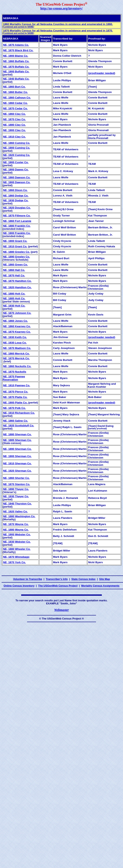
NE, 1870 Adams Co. (16, 45)
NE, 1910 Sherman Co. (17, 463)
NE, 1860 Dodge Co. (16, 196)
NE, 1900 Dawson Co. (17, 182)
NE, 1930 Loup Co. (15, 343)
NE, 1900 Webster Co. (17, 534)
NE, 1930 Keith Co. (15, 337)
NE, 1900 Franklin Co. (17, 233)
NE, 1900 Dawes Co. (16, 170)
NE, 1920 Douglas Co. (17, 208)
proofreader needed (102, 73)
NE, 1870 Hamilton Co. (17, 281)
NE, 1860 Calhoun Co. (17, 98)
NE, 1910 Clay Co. (14, 137)
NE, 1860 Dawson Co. (17, 177)
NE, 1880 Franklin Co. (17, 226)
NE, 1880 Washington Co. (19, 516)
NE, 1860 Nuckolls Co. (17, 366)
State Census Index (83, 579)
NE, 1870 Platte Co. (15, 397)
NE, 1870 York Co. (14, 562)
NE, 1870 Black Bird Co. (18, 50)
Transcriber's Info (57, 579)
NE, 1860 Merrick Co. (16, 354)
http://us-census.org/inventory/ (61, 8)
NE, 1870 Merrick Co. (16, 358)
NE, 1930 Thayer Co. (16, 496)
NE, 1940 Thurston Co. (17, 504)
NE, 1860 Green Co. (15, 265)
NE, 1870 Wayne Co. (16, 524)
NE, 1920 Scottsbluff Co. (19, 426)
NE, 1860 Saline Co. (16, 421)
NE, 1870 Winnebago (16, 557)
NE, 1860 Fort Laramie (17, 221)
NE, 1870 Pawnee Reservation (14, 378)
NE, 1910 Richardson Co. (19, 413)
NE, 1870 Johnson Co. (17, 313)
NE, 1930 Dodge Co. (16, 200)
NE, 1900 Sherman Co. (17, 456)
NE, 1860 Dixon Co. (15, 190)
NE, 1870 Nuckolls (15, 372)
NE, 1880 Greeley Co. (16, 252)
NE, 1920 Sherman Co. (17, 471)
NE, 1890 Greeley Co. (16, 257)
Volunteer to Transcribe (28, 579)
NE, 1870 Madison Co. (17, 348)
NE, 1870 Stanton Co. (17, 484)
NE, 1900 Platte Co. (16, 403)
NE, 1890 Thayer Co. (16, 489)
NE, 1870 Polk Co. (14, 408)
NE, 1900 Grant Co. (15, 241)
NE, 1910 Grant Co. (15, 246)
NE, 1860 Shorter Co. (16, 478)
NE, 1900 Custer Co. (16, 162)
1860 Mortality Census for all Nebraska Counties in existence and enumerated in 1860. (58, 25)
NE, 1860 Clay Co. (14, 114)
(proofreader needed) (102, 337)
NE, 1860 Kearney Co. (17, 326)
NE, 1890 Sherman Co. (17, 449)
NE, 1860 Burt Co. (14, 87)
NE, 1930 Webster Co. (17, 542)
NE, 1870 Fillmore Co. (17, 216)
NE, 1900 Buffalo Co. (16, 72)
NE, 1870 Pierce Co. (16, 392)
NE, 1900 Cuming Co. (17, 148)
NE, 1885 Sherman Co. (17, 440)
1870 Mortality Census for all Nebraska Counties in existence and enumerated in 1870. (58, 32)
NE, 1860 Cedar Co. (15, 103)
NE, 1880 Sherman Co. (17, 434)
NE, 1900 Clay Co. (14, 130)
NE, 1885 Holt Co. (14, 298)
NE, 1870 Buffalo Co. (16, 67)
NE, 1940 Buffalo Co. (16, 79)
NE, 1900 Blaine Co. (16, 56)
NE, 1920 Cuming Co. (17, 155)
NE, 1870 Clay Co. (14, 119)
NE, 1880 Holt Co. (14, 294)
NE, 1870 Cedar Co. (15, 108)
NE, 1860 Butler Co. (15, 92)
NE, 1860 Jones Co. (15, 321)
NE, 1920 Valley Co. (15, 511)
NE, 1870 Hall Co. (14, 275)
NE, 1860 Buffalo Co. (16, 61)
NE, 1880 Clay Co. (14, 125)
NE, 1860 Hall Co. (14, 270)
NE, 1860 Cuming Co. (17, 143)
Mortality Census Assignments (100, 586)
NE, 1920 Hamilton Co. (17, 287)
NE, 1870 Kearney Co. (17, 332)
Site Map (105, 579)
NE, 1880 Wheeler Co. (17, 549)
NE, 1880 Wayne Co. (16, 530)
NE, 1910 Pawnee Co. (17, 385)
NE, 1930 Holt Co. (14, 306)
